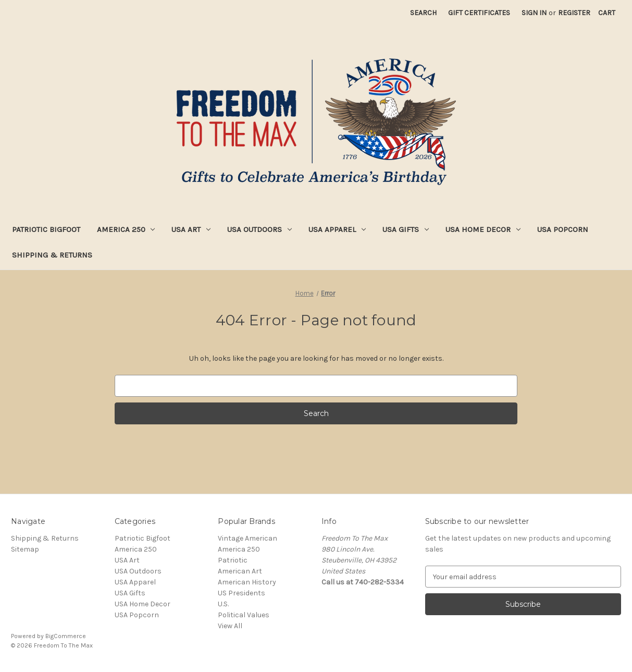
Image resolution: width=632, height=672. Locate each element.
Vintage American (247, 538)
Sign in (534, 13)
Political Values (244, 615)
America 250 (126, 229)
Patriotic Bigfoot (46, 229)
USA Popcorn (563, 229)
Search (423, 13)
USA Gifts (406, 229)
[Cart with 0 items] (607, 13)
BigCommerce (66, 636)
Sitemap (25, 549)
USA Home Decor (483, 229)
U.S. (223, 604)
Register (574, 13)
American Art (240, 571)
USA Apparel (337, 229)
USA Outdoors (259, 229)
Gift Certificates (479, 13)
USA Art (191, 229)
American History (247, 582)
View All (230, 626)
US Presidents (241, 593)
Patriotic (233, 560)
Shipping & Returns (52, 255)
